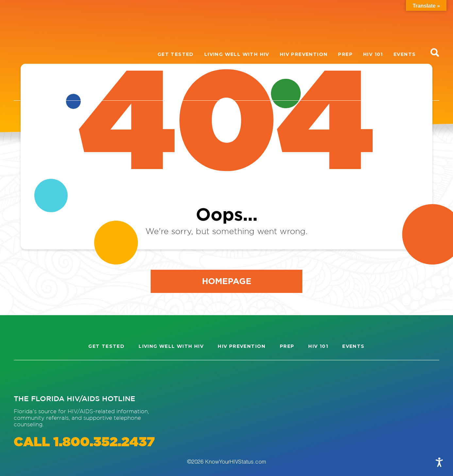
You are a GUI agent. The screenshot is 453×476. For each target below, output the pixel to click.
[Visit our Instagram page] (25, 377)
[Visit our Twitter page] (72, 377)
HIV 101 (373, 54)
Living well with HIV (237, 54)
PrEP (345, 54)
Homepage (227, 281)
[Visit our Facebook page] (48, 377)
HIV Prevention (304, 54)
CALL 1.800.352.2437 (84, 442)
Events (405, 54)
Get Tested (176, 54)
